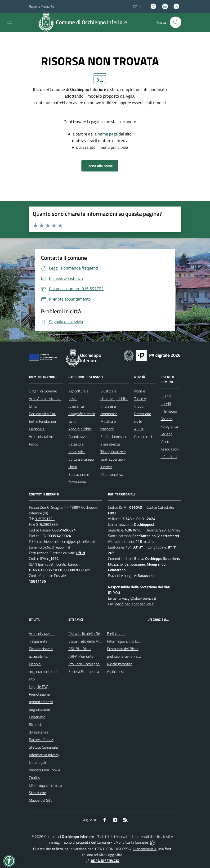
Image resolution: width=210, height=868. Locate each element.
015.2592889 (47, 524)
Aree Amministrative (45, 399)
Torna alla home (100, 166)
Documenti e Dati (42, 414)
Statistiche (37, 793)
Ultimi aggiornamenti (45, 785)
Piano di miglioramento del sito (43, 671)
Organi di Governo (43, 391)
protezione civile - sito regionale (132, 656)
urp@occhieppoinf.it (55, 547)
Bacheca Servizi (41, 740)
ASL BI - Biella (80, 649)
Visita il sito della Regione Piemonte (96, 634)
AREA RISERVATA (102, 861)
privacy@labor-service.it (137, 598)
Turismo (106, 467)
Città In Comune (135, 842)
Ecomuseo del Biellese (125, 649)
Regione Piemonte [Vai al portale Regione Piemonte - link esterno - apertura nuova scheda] (41, 6)
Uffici (33, 406)
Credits (34, 778)
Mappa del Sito (41, 800)
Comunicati (143, 436)
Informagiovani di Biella (125, 641)
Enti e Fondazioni (42, 421)
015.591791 (45, 519)
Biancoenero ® (145, 849)
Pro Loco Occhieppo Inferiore (91, 664)
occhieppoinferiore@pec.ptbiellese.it (67, 541)
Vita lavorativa (112, 474)
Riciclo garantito (120, 664)
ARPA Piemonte (81, 656)
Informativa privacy (44, 755)
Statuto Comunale (43, 747)
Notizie (140, 391)
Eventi (166, 396)
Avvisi (139, 429)
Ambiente (76, 406)
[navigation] (9, 22)
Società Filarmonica (84, 671)
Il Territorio (169, 411)
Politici (34, 444)
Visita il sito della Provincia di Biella (96, 641)
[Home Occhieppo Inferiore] (85, 22)
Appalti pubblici (80, 429)
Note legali (37, 762)
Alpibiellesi (115, 671)
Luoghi (166, 404)
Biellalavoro (116, 634)
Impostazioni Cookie (45, 770)
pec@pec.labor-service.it (134, 604)
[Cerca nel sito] (175, 22)
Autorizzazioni (79, 436)
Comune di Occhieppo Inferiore (92, 22)
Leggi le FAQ (39, 687)
